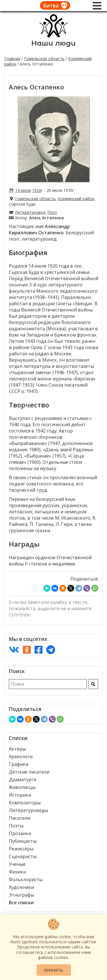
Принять (53, 970)
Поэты (16, 826)
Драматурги (23, 780)
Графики (19, 764)
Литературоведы (28, 810)
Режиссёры (21, 849)
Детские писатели (29, 772)
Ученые (17, 864)
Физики (17, 872)
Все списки (21, 903)
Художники (21, 887)
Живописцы (22, 787)
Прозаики (20, 833)
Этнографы (21, 895)
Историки (20, 795)
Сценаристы (23, 856)
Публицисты (23, 841)
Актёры (17, 749)
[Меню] (97, 6)
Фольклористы (26, 879)
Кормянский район (76, 199)
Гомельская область (44, 59)
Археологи (21, 756)
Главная (12, 59)
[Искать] (93, 684)
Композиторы (25, 803)
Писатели (20, 818)
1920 (37, 190)
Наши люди (53, 43)
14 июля (23, 190)
